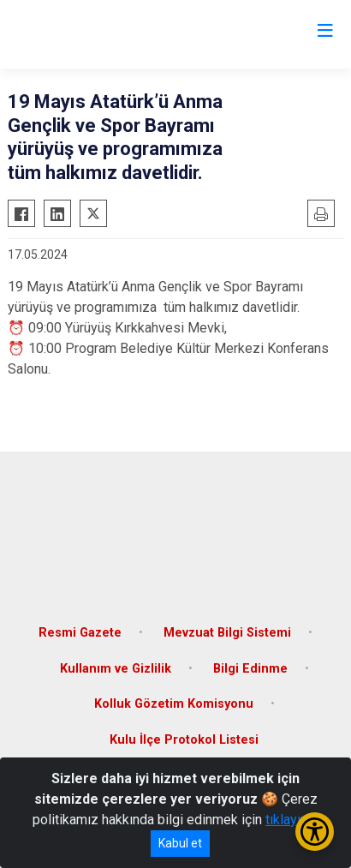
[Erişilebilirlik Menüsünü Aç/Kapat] (315, 832)
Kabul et (180, 843)
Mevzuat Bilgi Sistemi (227, 633)
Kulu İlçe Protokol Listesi (184, 740)
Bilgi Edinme (250, 669)
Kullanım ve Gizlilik (116, 669)
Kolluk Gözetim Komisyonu (174, 704)
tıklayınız (292, 820)
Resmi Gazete (80, 633)
